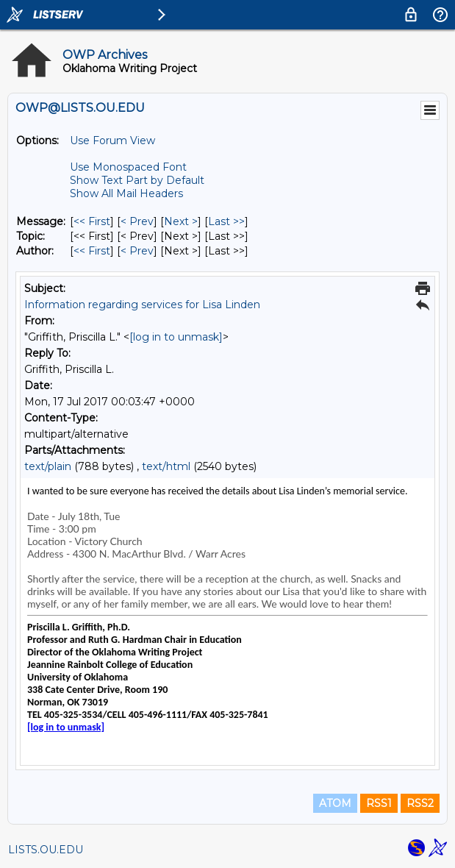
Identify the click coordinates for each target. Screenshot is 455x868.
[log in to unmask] (176, 337)
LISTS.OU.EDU (46, 850)
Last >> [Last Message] (226, 221)
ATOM (335, 803)
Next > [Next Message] (181, 221)
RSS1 (379, 803)
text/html (166, 466)
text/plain (48, 466)
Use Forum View (112, 140)
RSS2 (420, 803)
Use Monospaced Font (128, 167)
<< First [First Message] (92, 221)
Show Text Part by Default (137, 180)
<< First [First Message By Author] (92, 251)
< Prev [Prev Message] (137, 221)
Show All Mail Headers (126, 193)
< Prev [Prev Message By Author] (137, 251)
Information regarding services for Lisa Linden (142, 305)
